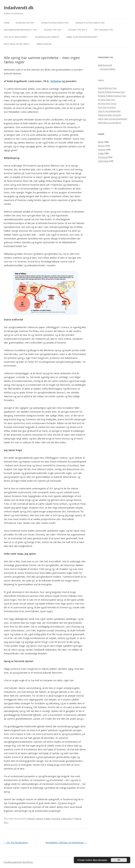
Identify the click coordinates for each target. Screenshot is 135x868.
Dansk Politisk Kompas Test (55, 23)
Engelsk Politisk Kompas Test (90, 23)
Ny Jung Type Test (53, 30)
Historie (40, 819)
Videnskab (66, 819)
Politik (47, 819)
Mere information (100, 860)
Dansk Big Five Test (25, 23)
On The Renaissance (16, 842)
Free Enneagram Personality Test (20, 30)
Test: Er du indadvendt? (16, 37)
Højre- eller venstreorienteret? (82, 37)
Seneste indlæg (44, 44)
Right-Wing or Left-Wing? (17, 44)
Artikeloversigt (105, 65)
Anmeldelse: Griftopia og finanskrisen (66, 842)
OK (119, 860)
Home (7, 23)
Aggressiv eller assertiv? (47, 37)
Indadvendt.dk (19, 8)
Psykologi (56, 819)
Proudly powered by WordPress (18, 862)
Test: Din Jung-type (103, 30)
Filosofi (31, 819)
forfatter (56, 81)
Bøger (101, 142)
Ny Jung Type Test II (78, 30)
